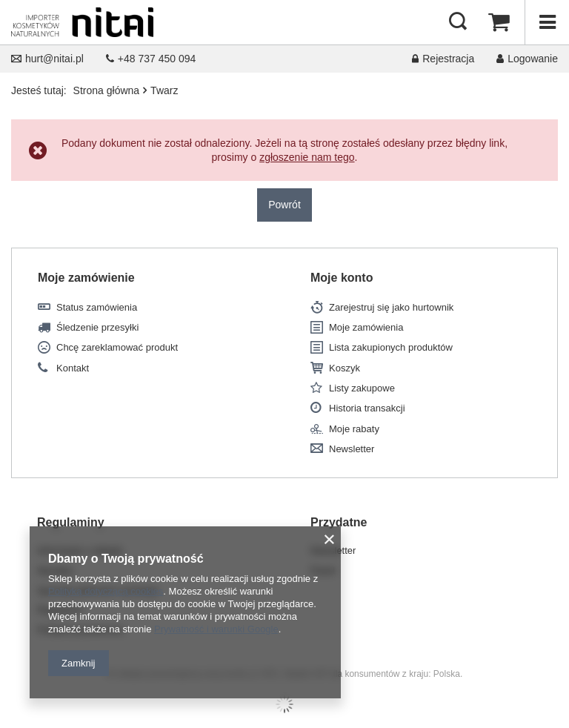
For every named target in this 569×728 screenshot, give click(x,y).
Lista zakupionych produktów (391, 347)
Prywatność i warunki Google (216, 629)
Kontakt (73, 368)
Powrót (284, 205)
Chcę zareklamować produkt (117, 347)
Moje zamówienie (86, 278)
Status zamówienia (97, 307)
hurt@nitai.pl (47, 59)
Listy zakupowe (362, 388)
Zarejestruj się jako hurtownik (391, 307)
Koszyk (345, 368)
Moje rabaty (354, 429)
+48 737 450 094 (151, 59)
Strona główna (107, 90)
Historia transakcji (367, 408)
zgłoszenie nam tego (307, 157)
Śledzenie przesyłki (97, 327)
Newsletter (352, 449)
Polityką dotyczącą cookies (106, 591)
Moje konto (342, 278)
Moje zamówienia (366, 327)
